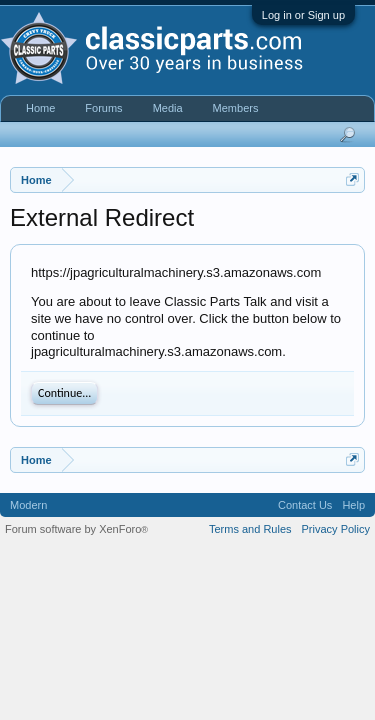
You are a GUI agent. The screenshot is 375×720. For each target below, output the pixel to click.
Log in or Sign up (303, 15)
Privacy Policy (336, 529)
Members (236, 108)
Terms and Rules (250, 529)
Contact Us (305, 505)
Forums (103, 108)
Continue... (64, 393)
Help (353, 505)
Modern (28, 505)
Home (40, 108)
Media (168, 108)
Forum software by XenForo (76, 529)
